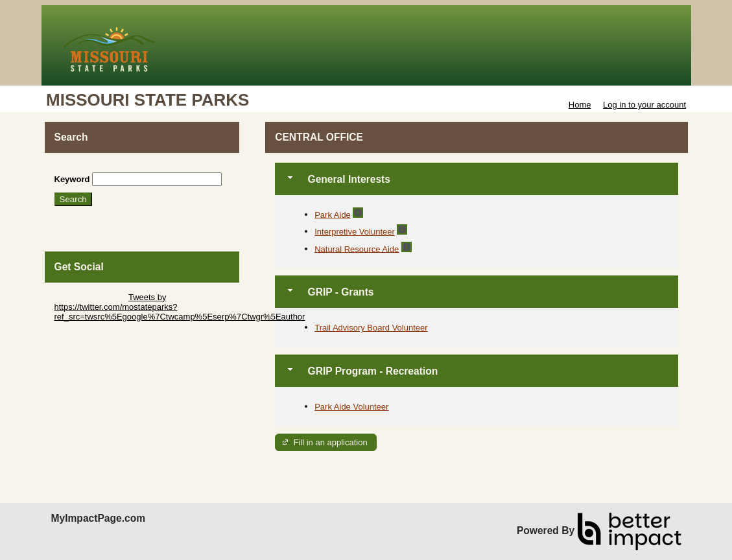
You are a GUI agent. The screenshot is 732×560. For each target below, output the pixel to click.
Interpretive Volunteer (355, 232)
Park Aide (333, 214)
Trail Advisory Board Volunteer (371, 328)
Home (580, 105)
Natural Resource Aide (357, 249)
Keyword (72, 179)
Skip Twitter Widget (90, 297)
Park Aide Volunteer (351, 407)
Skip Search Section (92, 168)
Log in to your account (644, 105)
